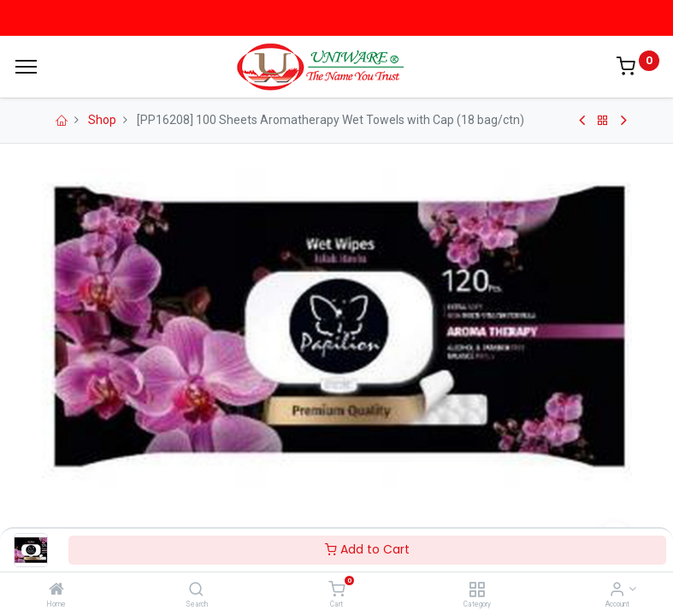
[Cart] (336, 590)
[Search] (196, 590)
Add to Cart (367, 549)
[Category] (477, 590)
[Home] (56, 590)
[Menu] (26, 67)
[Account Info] (617, 590)
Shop (102, 120)
